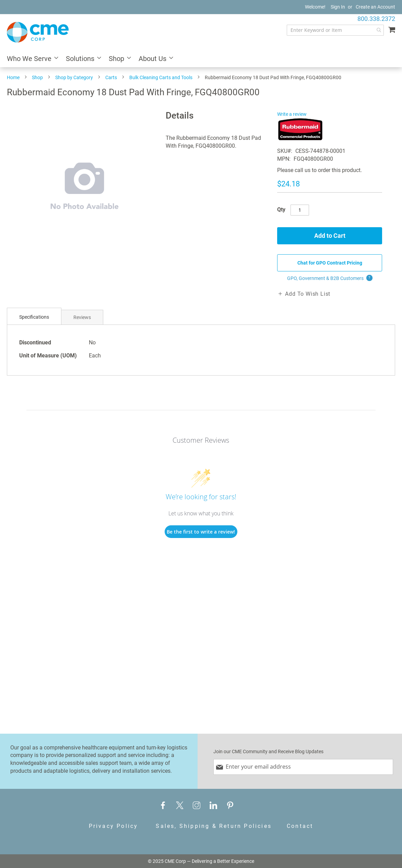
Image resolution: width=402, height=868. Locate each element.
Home (13, 77)
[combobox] (335, 30)
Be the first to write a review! (201, 532)
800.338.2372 (376, 19)
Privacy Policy (114, 826)
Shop (37, 77)
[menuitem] (31, 59)
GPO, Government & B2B (330, 278)
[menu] (201, 59)
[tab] (34, 317)
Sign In (338, 7)
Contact (300, 826)
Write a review (292, 114)
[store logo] (38, 32)
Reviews (82, 317)
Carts (111, 77)
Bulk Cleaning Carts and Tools (161, 77)
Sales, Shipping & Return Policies (214, 826)
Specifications (34, 317)
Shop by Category (74, 77)
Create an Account (375, 7)
